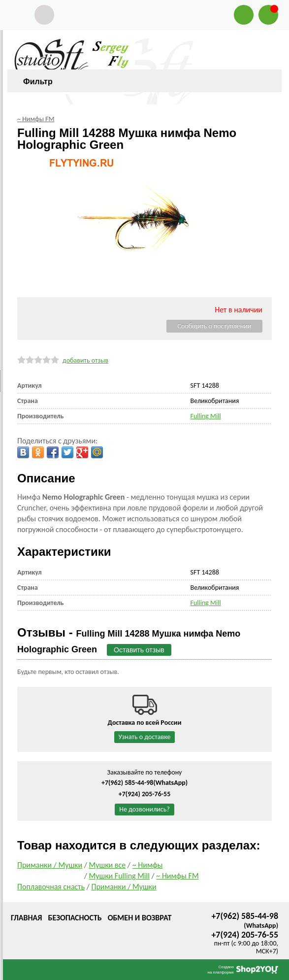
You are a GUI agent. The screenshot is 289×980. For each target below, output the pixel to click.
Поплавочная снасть (51, 887)
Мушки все (108, 865)
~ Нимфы (148, 865)
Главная (26, 918)
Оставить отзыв (139, 650)
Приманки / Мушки (50, 865)
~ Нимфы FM (177, 876)
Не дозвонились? (144, 809)
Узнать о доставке (145, 737)
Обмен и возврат (140, 918)
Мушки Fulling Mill (119, 876)
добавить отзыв (85, 360)
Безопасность (75, 918)
